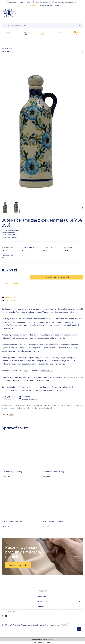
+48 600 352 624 (31, 5)
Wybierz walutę (7, 48)
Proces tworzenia (18, 565)
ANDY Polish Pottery (8, 611)
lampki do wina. (47, 370)
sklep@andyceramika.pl (50, 5)
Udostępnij (5, 414)
